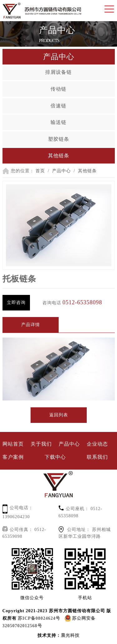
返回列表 (59, 415)
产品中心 (61, 171)
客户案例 (13, 457)
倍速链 (58, 106)
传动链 (58, 89)
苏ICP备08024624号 (39, 618)
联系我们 (97, 457)
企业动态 (97, 444)
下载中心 (55, 457)
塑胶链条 (59, 139)
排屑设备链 (58, 72)
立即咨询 (16, 303)
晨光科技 (70, 635)
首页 (40, 171)
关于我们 (41, 444)
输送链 (58, 122)
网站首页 (13, 444)
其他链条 (59, 156)
